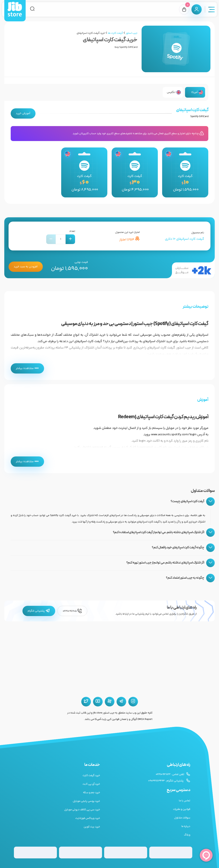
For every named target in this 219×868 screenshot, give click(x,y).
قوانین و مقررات (182, 809)
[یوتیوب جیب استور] (98, 702)
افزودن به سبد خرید (26, 267)
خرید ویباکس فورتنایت (88, 818)
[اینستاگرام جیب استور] (133, 702)
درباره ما (186, 826)
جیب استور (132, 33)
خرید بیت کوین (92, 827)
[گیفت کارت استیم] (35, 853)
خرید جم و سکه (92, 793)
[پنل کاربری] (197, 9)
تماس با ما (184, 801)
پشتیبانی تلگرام (39, 611)
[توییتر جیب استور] (86, 702)
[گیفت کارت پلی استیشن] (81, 853)
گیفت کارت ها (115, 33)
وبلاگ (187, 835)
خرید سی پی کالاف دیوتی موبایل (82, 810)
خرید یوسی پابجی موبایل (86, 801)
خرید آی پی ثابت (91, 784)
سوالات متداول (182, 818)
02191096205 (72, 611)
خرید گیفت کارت (91, 775)
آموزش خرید (23, 113)
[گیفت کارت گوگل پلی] (126, 853)
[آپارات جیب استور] (110, 702)
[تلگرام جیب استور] (121, 702)
